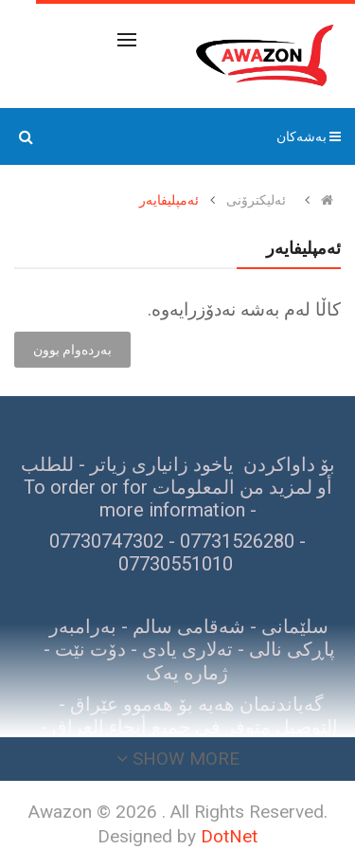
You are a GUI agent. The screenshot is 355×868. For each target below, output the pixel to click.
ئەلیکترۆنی (256, 200)
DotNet (229, 836)
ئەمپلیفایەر (169, 200)
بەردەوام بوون (72, 350)
